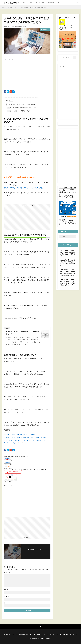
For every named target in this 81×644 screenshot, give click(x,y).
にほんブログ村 (8, 460)
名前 (6, 589)
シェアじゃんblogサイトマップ (67, 634)
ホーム (20, 3)
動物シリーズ (33, 3)
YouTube (26, 3)
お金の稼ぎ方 (11, 7)
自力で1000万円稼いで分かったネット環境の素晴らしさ (22, 333)
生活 (13, 26)
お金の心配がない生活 (21, 26)
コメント (7, 573)
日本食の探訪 (8, 481)
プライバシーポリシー (48, 634)
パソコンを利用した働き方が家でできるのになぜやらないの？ (67, 188)
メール (6, 596)
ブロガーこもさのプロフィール (21, 634)
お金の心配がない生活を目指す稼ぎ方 (19, 111)
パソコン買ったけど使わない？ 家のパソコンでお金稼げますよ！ (27, 440)
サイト (6, 603)
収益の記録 (36, 634)
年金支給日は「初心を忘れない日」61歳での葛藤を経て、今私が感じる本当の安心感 (68, 263)
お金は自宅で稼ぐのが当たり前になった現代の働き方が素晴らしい (27, 437)
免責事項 (7, 634)
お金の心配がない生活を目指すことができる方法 (22, 108)
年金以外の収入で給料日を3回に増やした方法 (20, 435)
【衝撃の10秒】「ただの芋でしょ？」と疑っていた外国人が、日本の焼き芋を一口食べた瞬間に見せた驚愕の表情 (68, 272)
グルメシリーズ (43, 3)
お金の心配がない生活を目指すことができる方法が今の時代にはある (33, 7)
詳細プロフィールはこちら (67, 27)
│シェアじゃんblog (65, 245)
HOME (5, 7)
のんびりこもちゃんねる (68, 18)
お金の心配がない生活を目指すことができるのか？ (20, 105)
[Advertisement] (27, 73)
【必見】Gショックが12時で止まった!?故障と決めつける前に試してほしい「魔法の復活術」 (68, 253)
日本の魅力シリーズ (54, 3)
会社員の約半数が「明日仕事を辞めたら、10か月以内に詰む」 (24, 188)
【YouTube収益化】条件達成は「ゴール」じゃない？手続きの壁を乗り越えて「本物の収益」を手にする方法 (68, 282)
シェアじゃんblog (9, 3)
